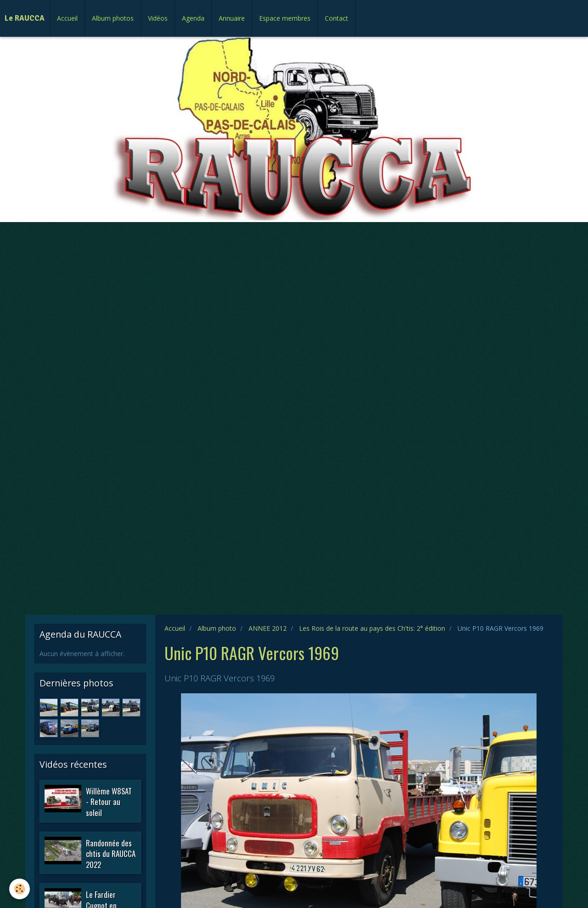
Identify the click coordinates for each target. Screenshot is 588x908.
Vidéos (158, 18)
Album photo (217, 628)
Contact (336, 18)
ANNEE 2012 (268, 628)
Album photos (113, 18)
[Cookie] (20, 889)
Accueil (67, 18)
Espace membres (285, 18)
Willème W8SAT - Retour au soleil (109, 801)
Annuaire (232, 18)
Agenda (193, 18)
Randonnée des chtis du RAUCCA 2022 (111, 853)
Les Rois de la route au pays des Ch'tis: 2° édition (372, 628)
